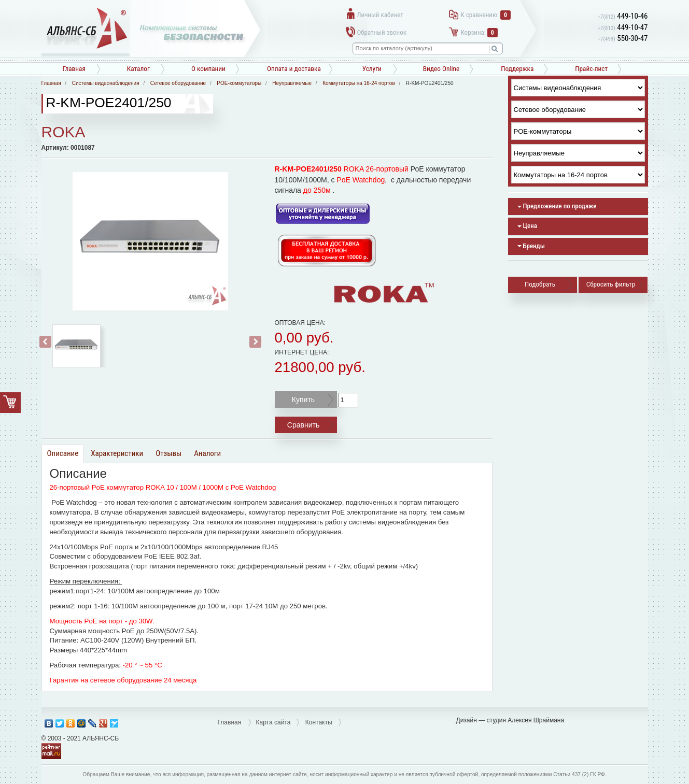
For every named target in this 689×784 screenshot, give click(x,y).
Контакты (319, 722)
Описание (63, 453)
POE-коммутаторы (239, 83)
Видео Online (441, 69)
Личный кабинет (380, 15)
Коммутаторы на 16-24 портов (359, 83)
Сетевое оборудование (178, 83)
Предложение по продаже (557, 206)
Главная (74, 69)
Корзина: (479, 32)
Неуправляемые (292, 83)
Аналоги (207, 453)
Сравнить (303, 425)
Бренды (531, 246)
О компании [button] (208, 69)
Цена (527, 226)
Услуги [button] (372, 69)
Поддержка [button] (517, 69)
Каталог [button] (138, 69)
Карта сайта (273, 722)
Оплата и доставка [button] (294, 69)
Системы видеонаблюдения (106, 83)
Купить (303, 400)
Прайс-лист (591, 69)
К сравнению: (486, 15)
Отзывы (168, 453)
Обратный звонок (382, 32)
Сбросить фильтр (611, 284)
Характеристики (117, 453)
